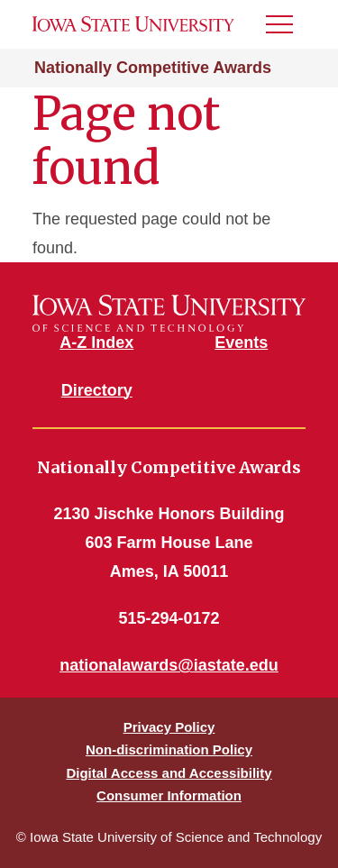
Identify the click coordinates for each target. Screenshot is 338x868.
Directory (97, 390)
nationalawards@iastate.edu (169, 665)
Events (241, 343)
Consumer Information (169, 795)
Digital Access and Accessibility (169, 773)
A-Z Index (96, 343)
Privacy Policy (169, 727)
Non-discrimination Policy (169, 749)
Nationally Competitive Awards (153, 68)
